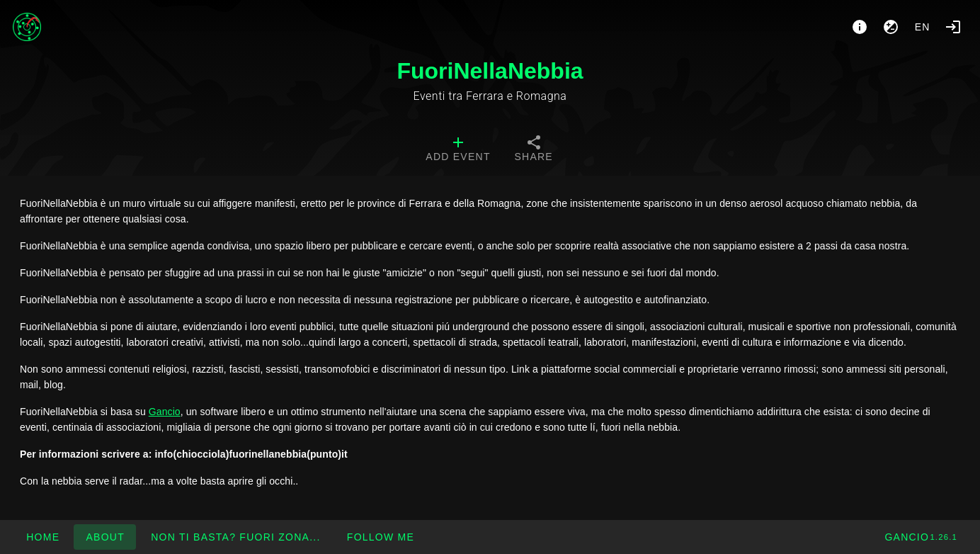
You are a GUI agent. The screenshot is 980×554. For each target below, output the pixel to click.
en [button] (923, 27)
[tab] (458, 150)
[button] (235, 537)
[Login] (953, 27)
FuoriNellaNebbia (490, 71)
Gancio (165, 412)
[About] (860, 27)
